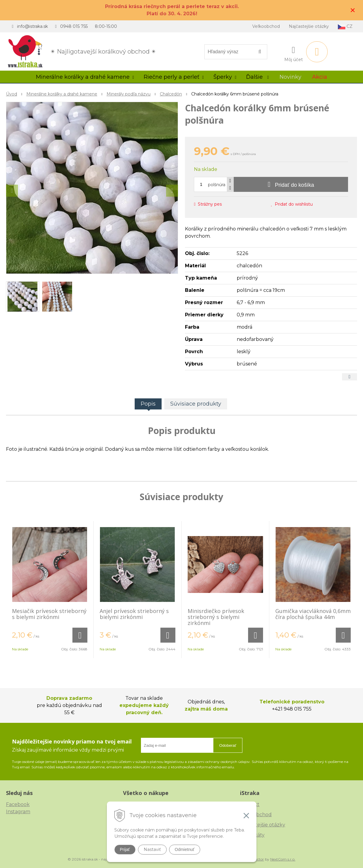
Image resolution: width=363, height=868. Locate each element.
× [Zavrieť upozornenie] (353, 10)
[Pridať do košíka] (291, 184)
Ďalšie (257, 77)
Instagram (18, 812)
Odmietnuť (185, 849)
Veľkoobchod (266, 26)
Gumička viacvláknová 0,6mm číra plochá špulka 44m (313, 614)
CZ (345, 26)
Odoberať (228, 745)
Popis (148, 404)
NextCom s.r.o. (283, 859)
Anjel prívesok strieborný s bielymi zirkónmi (134, 614)
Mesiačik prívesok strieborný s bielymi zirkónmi (49, 614)
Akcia (320, 77)
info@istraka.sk (32, 26)
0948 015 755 (74, 26)
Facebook (18, 804)
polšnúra (217, 185)
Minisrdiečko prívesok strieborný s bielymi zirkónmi (216, 617)
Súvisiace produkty (196, 404)
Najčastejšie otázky (309, 26)
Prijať (125, 849)
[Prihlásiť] (294, 53)
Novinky (290, 77)
